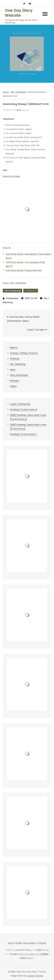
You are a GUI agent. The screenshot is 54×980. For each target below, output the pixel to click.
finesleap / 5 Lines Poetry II (23, 434)
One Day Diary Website (19, 13)
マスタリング (31, 291)
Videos (13, 386)
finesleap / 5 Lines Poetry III (24, 410)
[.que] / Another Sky (20, 404)
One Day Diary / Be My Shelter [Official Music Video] (23, 319)
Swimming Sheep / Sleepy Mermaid (24, 270)
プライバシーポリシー (29, 954)
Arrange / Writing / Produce (24, 353)
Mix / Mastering (18, 92)
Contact (42, 943)
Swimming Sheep (11, 176)
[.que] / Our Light (36, 330)
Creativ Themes (35, 976)
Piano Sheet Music (19, 375)
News (13, 370)
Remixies (14, 381)
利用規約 (45, 954)
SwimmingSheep (12, 291)
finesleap (15, 359)
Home (6, 92)
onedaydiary (12, 298)
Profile (19, 943)
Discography (30, 943)
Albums (14, 348)
